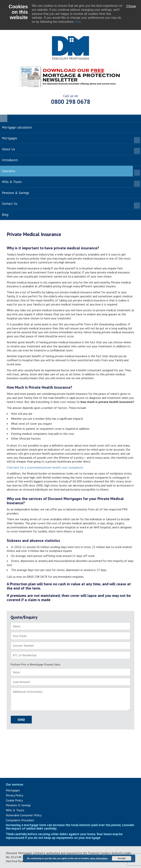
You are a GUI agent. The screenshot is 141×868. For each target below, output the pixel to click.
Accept (122, 858)
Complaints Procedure (20, 820)
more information (99, 858)
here (78, 22)
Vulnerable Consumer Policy (24, 815)
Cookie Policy (14, 800)
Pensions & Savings (18, 805)
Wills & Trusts (15, 810)
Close (131, 6)
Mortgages (13, 790)
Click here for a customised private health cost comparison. (45, 467)
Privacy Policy (14, 795)
